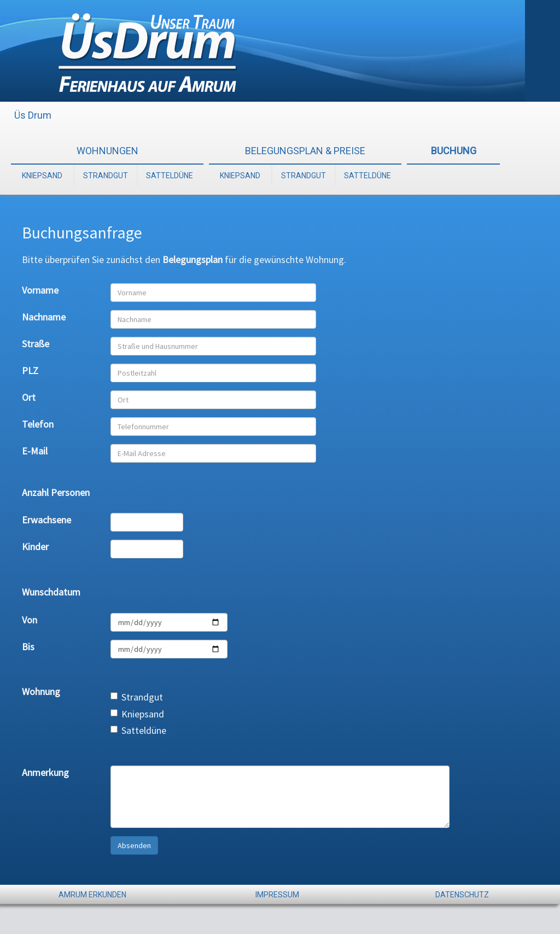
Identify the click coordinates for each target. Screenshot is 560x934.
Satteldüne (138, 730)
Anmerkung (45, 772)
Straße (36, 344)
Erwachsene (46, 520)
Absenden (134, 845)
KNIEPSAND (42, 176)
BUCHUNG (454, 151)
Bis (28, 647)
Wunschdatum (51, 592)
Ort (29, 397)
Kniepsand (137, 714)
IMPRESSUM (277, 895)
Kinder (35, 547)
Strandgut (137, 697)
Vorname (40, 290)
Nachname (44, 317)
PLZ (30, 370)
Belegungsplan (192, 259)
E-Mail (35, 451)
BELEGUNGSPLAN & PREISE (305, 151)
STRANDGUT (106, 176)
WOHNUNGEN (107, 151)
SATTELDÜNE (170, 176)
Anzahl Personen (56, 492)
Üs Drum (33, 115)
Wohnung (41, 691)
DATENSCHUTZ (462, 895)
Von (30, 620)
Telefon (38, 424)
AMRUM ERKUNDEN (92, 895)
